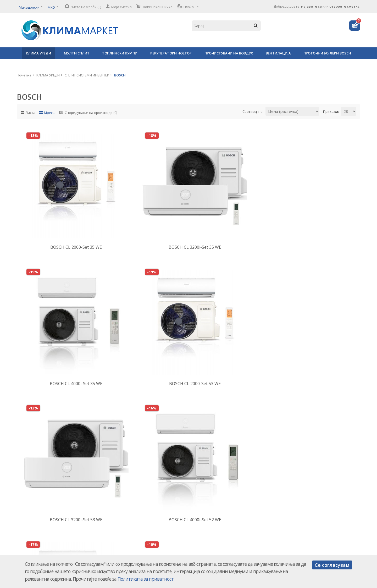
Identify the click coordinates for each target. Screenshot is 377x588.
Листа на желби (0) (86, 7)
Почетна (24, 75)
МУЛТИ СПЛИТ (77, 53)
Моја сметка (121, 7)
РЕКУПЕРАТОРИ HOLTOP (171, 53)
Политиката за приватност (146, 579)
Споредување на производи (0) (91, 113)
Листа (30, 113)
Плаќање (191, 7)
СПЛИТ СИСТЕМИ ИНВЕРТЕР (87, 75)
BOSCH (120, 75)
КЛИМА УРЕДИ (38, 53)
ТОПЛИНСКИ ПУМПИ (120, 53)
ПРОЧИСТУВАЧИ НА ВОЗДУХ (229, 53)
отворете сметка (344, 6)
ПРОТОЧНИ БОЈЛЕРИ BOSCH (327, 53)
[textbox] (226, 26)
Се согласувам (332, 565)
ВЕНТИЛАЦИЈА (278, 53)
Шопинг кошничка (157, 7)
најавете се (311, 6)
